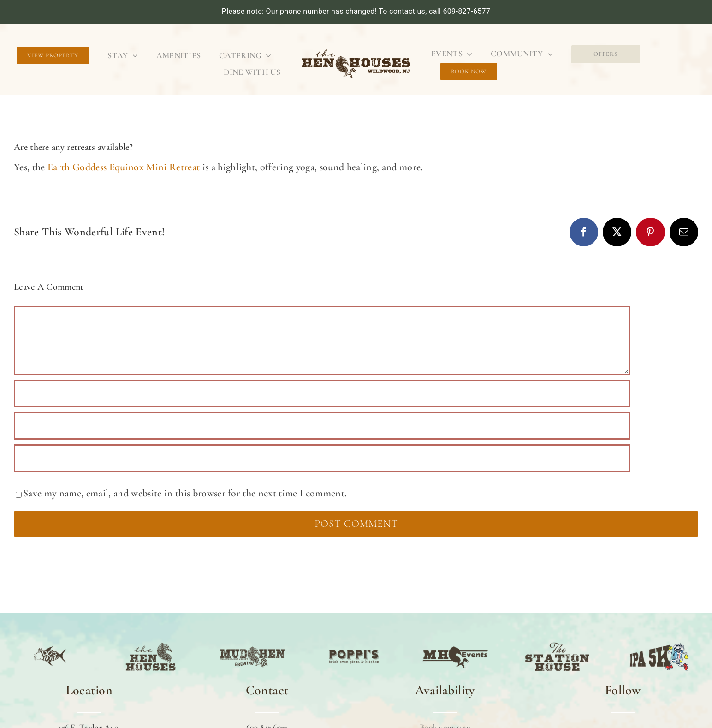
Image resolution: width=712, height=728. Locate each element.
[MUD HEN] (252, 643)
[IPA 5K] (659, 643)
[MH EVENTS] (456, 643)
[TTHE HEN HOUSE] (151, 643)
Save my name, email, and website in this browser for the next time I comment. (185, 493)
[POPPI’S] (354, 643)
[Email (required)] (322, 426)
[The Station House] (557, 643)
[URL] (322, 458)
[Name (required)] (322, 394)
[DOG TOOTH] (50, 643)
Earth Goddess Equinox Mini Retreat (123, 167)
